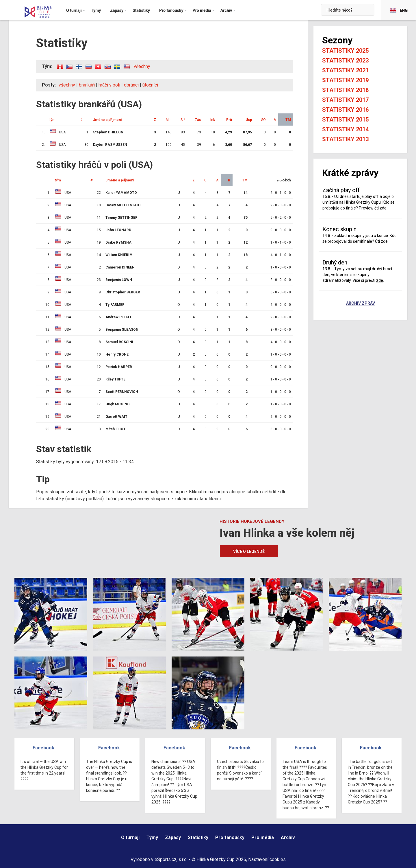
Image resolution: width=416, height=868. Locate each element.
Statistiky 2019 (345, 80)
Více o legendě (249, 551)
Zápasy (173, 837)
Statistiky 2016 (345, 110)
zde (383, 208)
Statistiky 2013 (345, 139)
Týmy (152, 837)
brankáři (87, 85)
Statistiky (198, 837)
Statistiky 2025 (345, 51)
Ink (213, 120)
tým (52, 120)
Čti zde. (382, 241)
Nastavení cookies (267, 859)
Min (169, 120)
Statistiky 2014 (345, 129)
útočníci (150, 85)
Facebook (43, 748)
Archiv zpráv (361, 304)
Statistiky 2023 (345, 60)
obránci (131, 85)
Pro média (263, 837)
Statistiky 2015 (345, 119)
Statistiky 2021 (345, 70)
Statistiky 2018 (345, 90)
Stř (183, 120)
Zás (198, 120)
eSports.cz (166, 859)
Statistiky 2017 (345, 100)
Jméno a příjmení (107, 120)
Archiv (288, 837)
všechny (142, 66)
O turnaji (130, 837)
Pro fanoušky (230, 837)
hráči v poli (109, 85)
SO (263, 120)
